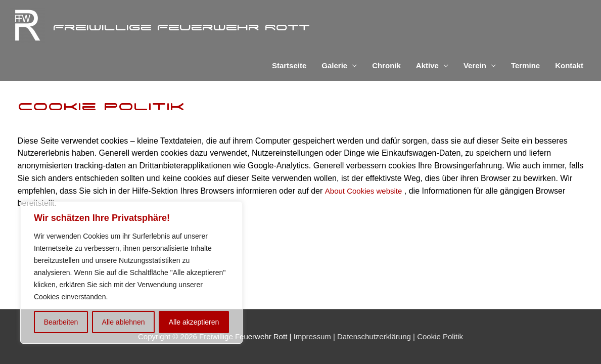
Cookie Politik (439, 336)
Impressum (312, 336)
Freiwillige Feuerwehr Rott (181, 27)
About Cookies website (364, 191)
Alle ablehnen (124, 322)
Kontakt (569, 65)
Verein (475, 65)
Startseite (289, 65)
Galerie (334, 65)
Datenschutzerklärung (373, 336)
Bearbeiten (61, 322)
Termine (525, 65)
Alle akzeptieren (194, 322)
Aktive (427, 65)
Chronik (386, 65)
